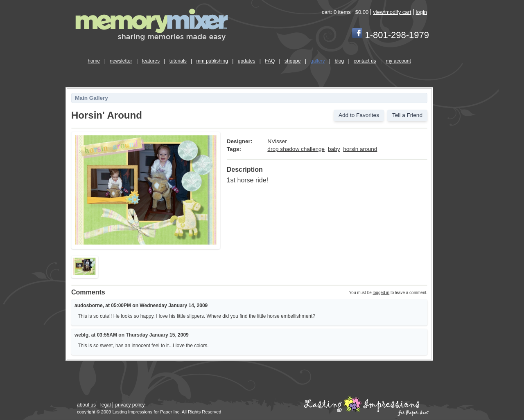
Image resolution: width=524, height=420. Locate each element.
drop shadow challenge (296, 149)
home (94, 61)
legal (105, 405)
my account (398, 61)
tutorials (178, 61)
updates (247, 61)
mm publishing (212, 61)
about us (86, 405)
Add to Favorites (359, 115)
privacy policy (130, 405)
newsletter (121, 61)
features (151, 61)
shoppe (292, 61)
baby (334, 149)
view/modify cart (392, 12)
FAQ (270, 61)
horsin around (360, 149)
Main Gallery (91, 98)
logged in (381, 293)
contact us (365, 61)
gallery (317, 61)
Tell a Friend (407, 115)
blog (339, 61)
